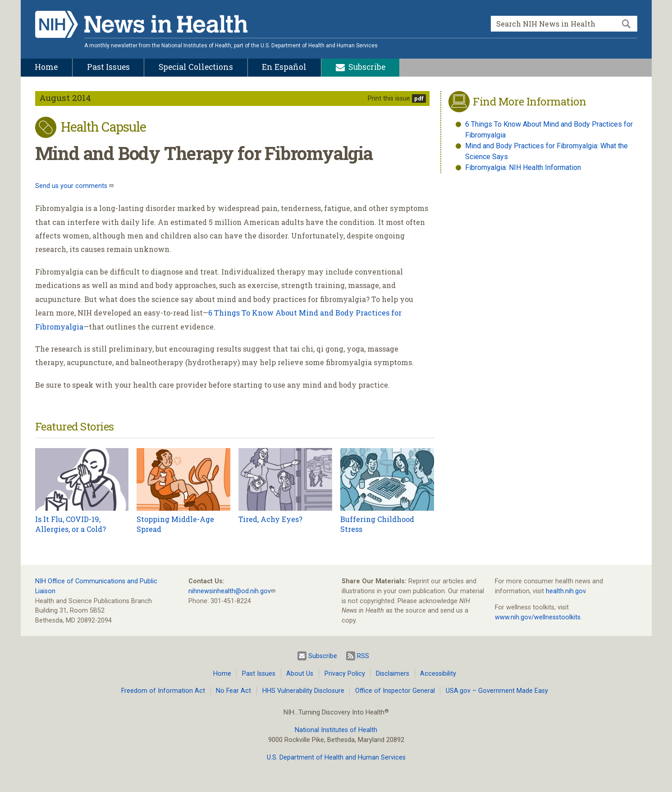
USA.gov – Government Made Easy (497, 691)
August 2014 (65, 98)
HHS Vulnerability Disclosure (303, 691)
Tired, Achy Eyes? (270, 519)
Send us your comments (72, 186)
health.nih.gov (566, 591)
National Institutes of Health (336, 730)
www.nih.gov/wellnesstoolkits (538, 617)
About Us (300, 674)
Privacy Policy (345, 674)
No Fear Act (233, 691)
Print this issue (389, 98)
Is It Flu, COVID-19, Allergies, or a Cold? (71, 524)
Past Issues (259, 674)
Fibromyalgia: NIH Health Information (523, 167)
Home (222, 674)
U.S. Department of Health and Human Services (336, 758)
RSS (358, 656)
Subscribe (317, 656)
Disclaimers (393, 674)
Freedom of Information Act (163, 691)
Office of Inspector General (395, 691)
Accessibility (438, 674)
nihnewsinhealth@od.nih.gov (230, 591)
